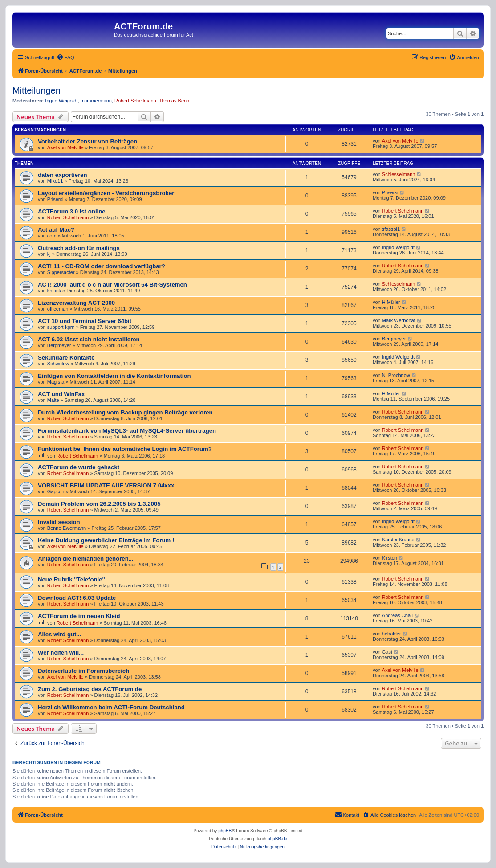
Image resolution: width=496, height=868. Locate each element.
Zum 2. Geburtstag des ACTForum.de (90, 689)
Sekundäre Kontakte (66, 358)
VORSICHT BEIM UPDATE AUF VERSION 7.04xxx (106, 485)
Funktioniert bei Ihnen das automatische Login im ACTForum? (125, 449)
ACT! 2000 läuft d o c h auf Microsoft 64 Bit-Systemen (112, 285)
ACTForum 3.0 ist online (72, 211)
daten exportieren (63, 175)
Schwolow (58, 364)
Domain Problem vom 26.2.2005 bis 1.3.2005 (99, 504)
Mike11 (55, 181)
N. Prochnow (396, 375)
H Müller (391, 302)
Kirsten (390, 558)
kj (49, 254)
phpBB (225, 831)
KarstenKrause (398, 540)
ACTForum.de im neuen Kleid (79, 616)
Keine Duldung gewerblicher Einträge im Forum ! (106, 540)
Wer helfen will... (61, 653)
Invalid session (59, 522)
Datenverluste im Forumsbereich (83, 671)
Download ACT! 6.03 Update (77, 598)
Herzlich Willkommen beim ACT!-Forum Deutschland (111, 707)
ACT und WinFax (61, 394)
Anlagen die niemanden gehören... (86, 559)
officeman (58, 309)
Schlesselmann (399, 174)
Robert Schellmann (135, 101)
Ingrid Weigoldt (61, 101)
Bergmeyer (59, 345)
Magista (56, 382)
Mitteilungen (37, 90)
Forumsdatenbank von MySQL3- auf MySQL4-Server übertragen (127, 431)
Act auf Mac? (56, 230)
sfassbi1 (391, 229)
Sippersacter (61, 272)
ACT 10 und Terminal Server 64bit (85, 321)
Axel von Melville (65, 147)
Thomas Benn (174, 101)
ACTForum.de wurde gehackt (79, 467)
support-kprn (61, 327)
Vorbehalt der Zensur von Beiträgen (87, 141)
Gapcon (56, 491)
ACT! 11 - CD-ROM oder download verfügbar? (102, 266)
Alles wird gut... (59, 634)
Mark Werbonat (399, 320)
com (52, 236)
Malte (53, 400)
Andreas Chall (397, 615)
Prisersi (55, 199)
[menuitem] (65, 57)
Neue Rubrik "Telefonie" (71, 579)
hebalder (392, 634)
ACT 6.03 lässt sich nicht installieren (89, 339)
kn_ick (54, 291)
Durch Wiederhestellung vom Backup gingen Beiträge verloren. (126, 412)
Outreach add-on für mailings (79, 248)
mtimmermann (96, 101)
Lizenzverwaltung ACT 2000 (76, 303)
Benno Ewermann (67, 528)
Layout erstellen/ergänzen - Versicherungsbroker (106, 193)
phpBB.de (277, 839)
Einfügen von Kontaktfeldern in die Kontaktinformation (114, 376)
